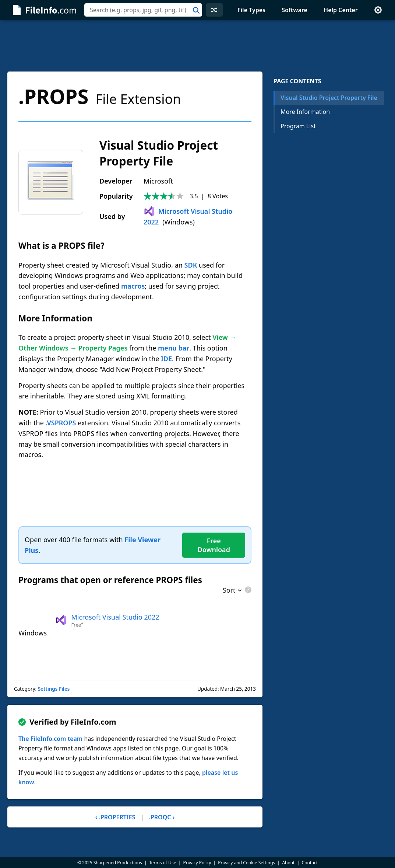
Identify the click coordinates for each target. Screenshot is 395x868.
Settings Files (54, 689)
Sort (229, 591)
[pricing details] (247, 590)
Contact (310, 863)
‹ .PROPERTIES (115, 817)
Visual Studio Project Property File (329, 98)
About (288, 863)
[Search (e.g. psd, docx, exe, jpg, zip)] (143, 10)
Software (295, 10)
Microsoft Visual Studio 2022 (115, 617)
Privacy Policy (197, 863)
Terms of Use (163, 863)
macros (133, 286)
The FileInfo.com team (50, 739)
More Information (305, 112)
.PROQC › (162, 817)
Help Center (341, 10)
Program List (298, 126)
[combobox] (143, 10)
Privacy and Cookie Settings (246, 863)
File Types (251, 10)
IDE (166, 359)
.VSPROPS (61, 423)
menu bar (174, 348)
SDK (191, 265)
